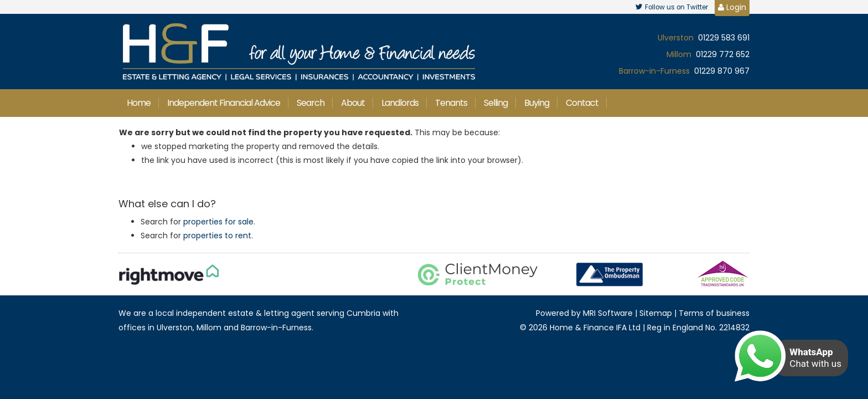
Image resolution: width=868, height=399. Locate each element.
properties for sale (218, 222)
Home (139, 103)
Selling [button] (496, 103)
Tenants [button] (451, 103)
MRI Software (608, 313)
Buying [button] (537, 103)
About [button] (353, 103)
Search (311, 103)
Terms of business (714, 313)
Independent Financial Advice (224, 103)
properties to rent (217, 236)
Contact (582, 103)
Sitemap (656, 313)
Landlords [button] (400, 103)
